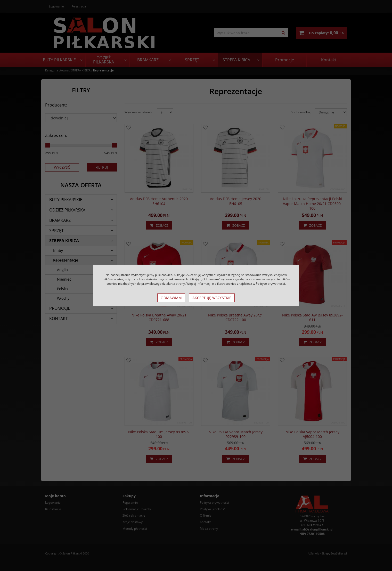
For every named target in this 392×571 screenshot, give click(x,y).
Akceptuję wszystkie (212, 298)
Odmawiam (171, 298)
